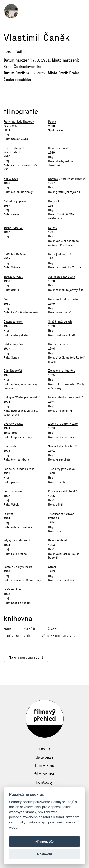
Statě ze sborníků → (19, 636)
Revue (45, 749)
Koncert (9, 299)
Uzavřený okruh (58, 148)
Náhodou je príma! (15, 201)
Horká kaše (11, 179)
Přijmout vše (44, 841)
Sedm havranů (13, 491)
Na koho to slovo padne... (65, 299)
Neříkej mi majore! (60, 254)
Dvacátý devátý (13, 424)
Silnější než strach (60, 322)
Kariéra (53, 228)
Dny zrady (10, 446)
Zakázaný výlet (13, 277)
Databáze (45, 757)
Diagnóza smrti (13, 322)
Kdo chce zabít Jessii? (63, 491)
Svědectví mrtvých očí (62, 446)
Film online (44, 774)
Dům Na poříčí (13, 371)
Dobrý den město (59, 344)
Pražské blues (12, 589)
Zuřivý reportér (14, 228)
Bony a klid (55, 201)
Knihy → (9, 629)
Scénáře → (32, 629)
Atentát (8, 514)
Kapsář (53, 397)
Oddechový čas (13, 344)
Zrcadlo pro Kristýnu (62, 371)
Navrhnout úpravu (24, 657)
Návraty (53, 179)
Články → (55, 629)
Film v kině (44, 766)
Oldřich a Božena (15, 254)
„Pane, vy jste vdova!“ (63, 469)
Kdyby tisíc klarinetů (17, 540)
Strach (52, 567)
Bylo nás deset (58, 540)
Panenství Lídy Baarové (19, 122)
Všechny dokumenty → (59, 636)
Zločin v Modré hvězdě (63, 424)
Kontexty (44, 782)
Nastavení (44, 854)
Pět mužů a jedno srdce (19, 469)
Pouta (52, 122)
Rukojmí (9, 397)
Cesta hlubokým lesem (18, 567)
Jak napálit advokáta (61, 277)
